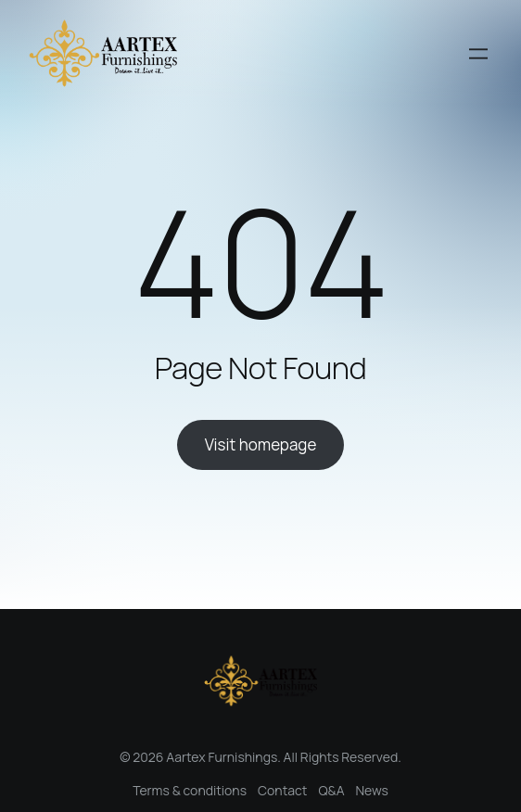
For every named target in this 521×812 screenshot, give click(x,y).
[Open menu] (478, 54)
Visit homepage (261, 444)
